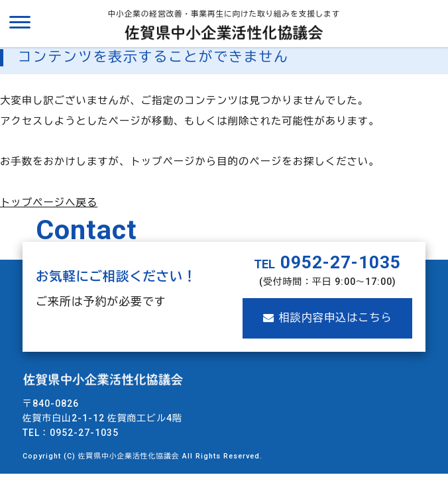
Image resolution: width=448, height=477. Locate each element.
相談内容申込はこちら (328, 318)
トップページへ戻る (49, 203)
